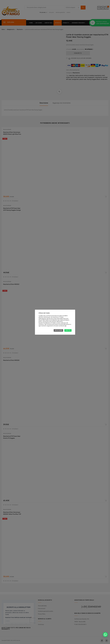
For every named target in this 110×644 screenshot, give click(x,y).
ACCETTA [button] (68, 330)
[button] (105, 635)
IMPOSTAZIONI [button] (58, 330)
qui (65, 326)
